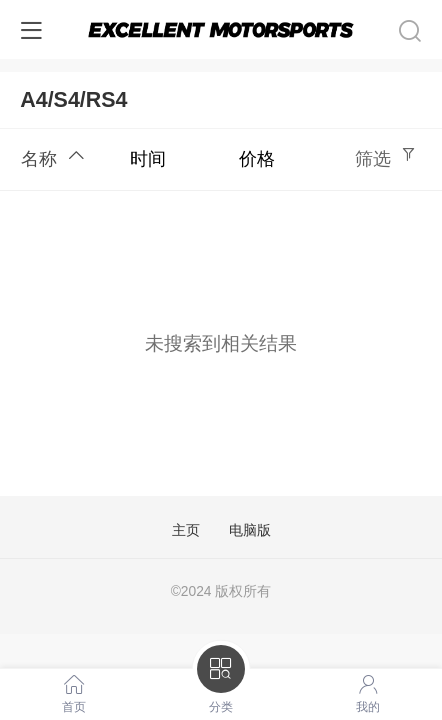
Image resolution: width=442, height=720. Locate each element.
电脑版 (250, 531)
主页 (186, 531)
